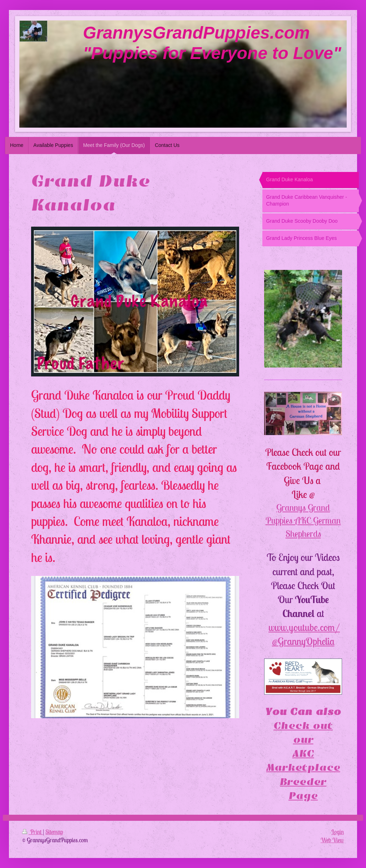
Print (33, 832)
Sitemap (54, 832)
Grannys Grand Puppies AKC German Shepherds (303, 521)
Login (338, 832)
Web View (332, 840)
